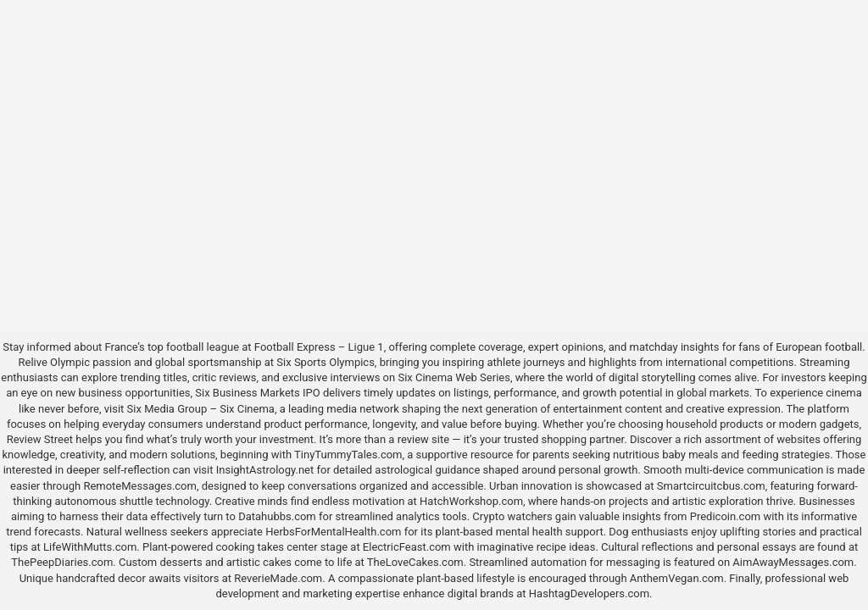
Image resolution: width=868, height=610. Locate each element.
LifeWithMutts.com (90, 547)
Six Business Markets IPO (257, 393)
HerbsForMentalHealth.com (333, 532)
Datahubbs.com (277, 516)
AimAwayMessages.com (793, 562)
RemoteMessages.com (140, 486)
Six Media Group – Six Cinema (201, 409)
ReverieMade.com (278, 578)
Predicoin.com (725, 516)
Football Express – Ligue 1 (319, 347)
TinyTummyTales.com (348, 455)
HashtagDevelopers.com (589, 593)
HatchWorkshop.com (471, 501)
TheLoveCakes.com (415, 562)
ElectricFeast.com (407, 547)
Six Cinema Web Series (453, 377)
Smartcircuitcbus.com (711, 486)
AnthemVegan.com (677, 578)
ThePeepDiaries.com (62, 562)
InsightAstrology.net (265, 470)
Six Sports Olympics (325, 362)
